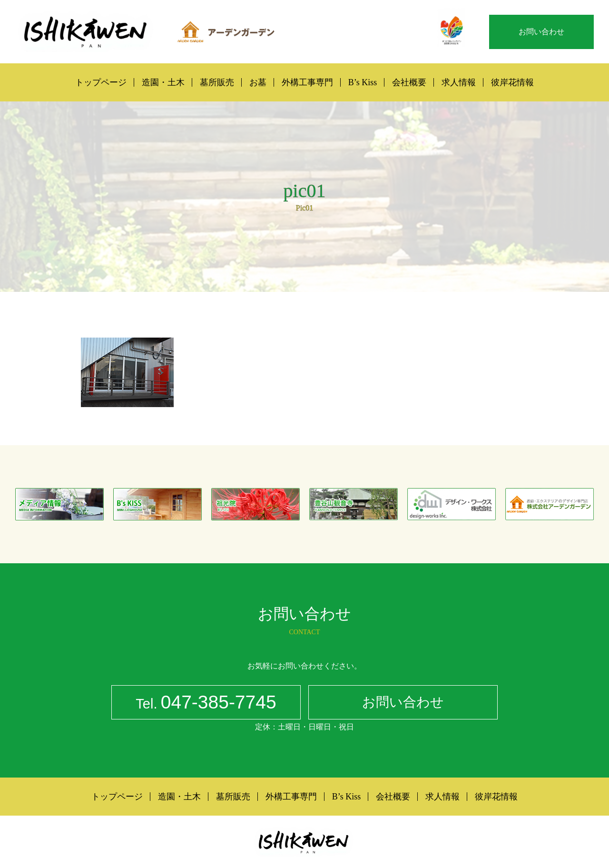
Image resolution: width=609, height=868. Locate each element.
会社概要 (409, 82)
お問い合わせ (541, 32)
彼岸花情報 (512, 82)
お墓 (258, 82)
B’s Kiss (363, 82)
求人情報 (459, 82)
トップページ (101, 82)
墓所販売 (217, 82)
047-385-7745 (206, 704)
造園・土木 (163, 82)
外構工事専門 (307, 82)
